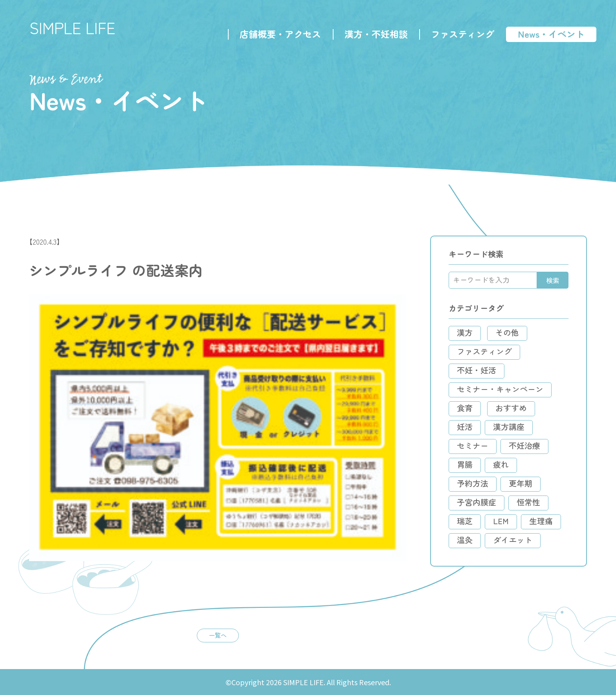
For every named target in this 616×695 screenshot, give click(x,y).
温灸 (465, 540)
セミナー (473, 445)
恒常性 (528, 502)
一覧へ (218, 635)
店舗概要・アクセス (280, 34)
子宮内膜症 (477, 502)
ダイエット (513, 540)
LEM (501, 521)
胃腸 (465, 464)
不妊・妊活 (477, 370)
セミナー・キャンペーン (500, 389)
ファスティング (463, 34)
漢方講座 (509, 427)
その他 (507, 332)
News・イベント (551, 34)
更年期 (521, 483)
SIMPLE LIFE (72, 27)
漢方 (465, 332)
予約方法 (473, 483)
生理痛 (541, 521)
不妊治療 (524, 445)
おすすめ (511, 408)
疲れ (501, 464)
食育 (465, 408)
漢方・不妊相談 (376, 34)
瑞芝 (465, 521)
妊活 (465, 427)
